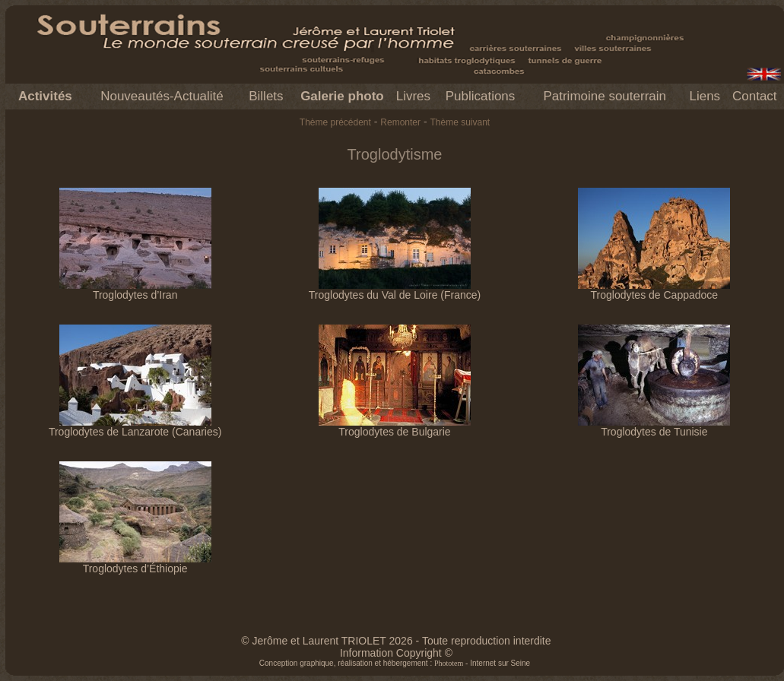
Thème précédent (335, 122)
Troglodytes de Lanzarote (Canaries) (135, 427)
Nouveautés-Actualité (162, 96)
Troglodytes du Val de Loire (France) (395, 290)
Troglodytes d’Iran (135, 290)
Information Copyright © (396, 653)
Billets (266, 96)
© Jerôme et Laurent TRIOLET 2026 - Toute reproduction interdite (396, 641)
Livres (413, 96)
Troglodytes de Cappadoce (654, 290)
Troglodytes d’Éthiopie (135, 564)
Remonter (400, 122)
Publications (481, 96)
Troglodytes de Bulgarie (395, 427)
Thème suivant (460, 122)
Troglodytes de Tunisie (654, 427)
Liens (705, 96)
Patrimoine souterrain (605, 96)
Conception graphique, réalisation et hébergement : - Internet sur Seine (395, 663)
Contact (755, 96)
